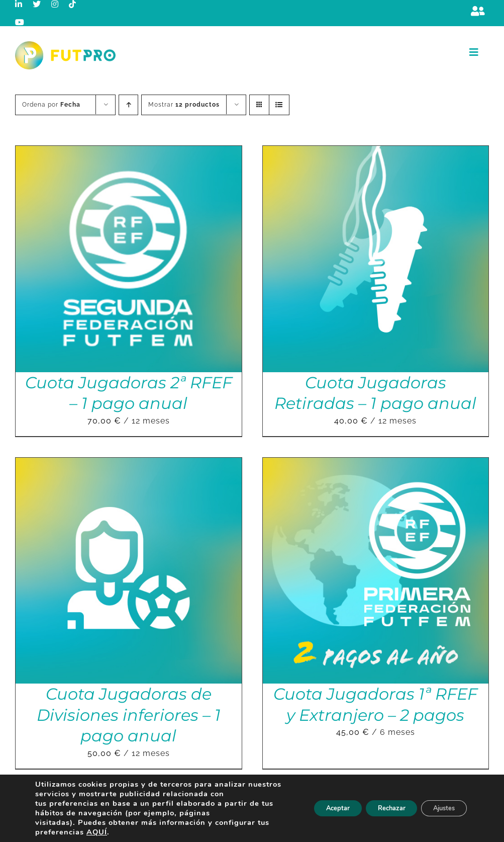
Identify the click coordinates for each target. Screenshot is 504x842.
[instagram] (55, 4)
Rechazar (378, 808)
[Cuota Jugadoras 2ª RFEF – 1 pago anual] (129, 153)
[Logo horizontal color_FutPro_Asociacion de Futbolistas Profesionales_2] (65, 45)
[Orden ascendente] (128, 105)
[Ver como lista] (279, 105)
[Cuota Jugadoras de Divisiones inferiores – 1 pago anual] (129, 465)
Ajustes (440, 808)
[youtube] (20, 22)
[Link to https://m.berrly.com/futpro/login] (478, 11)
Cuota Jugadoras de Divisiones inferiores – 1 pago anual (129, 715)
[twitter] (37, 4)
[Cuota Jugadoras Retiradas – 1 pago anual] (376, 153)
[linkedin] (19, 4)
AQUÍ (97, 832)
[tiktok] (73, 4)
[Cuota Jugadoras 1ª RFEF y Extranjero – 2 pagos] (376, 465)
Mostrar (184, 105)
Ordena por (51, 105)
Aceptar (317, 808)
